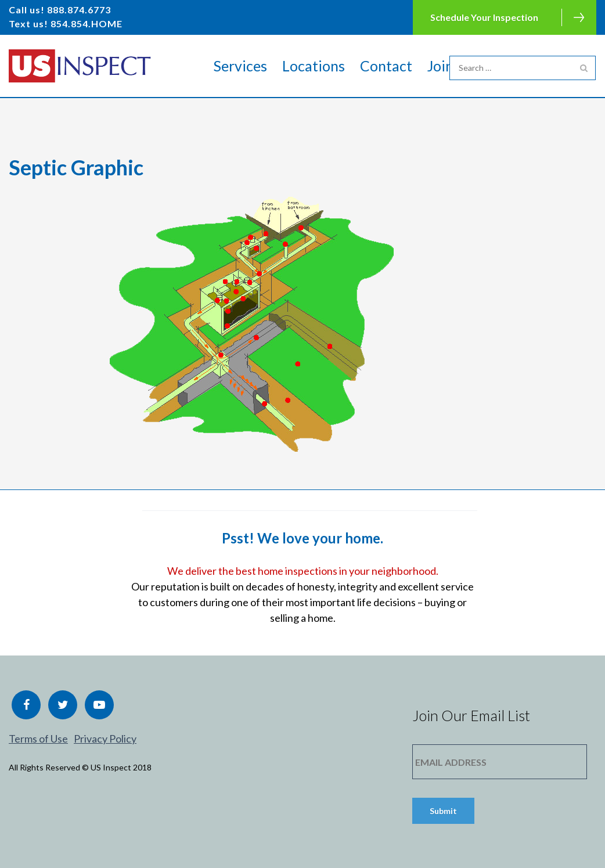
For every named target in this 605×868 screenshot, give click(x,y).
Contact (386, 66)
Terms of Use (38, 739)
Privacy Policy (105, 739)
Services (240, 66)
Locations (314, 66)
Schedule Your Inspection (484, 17)
